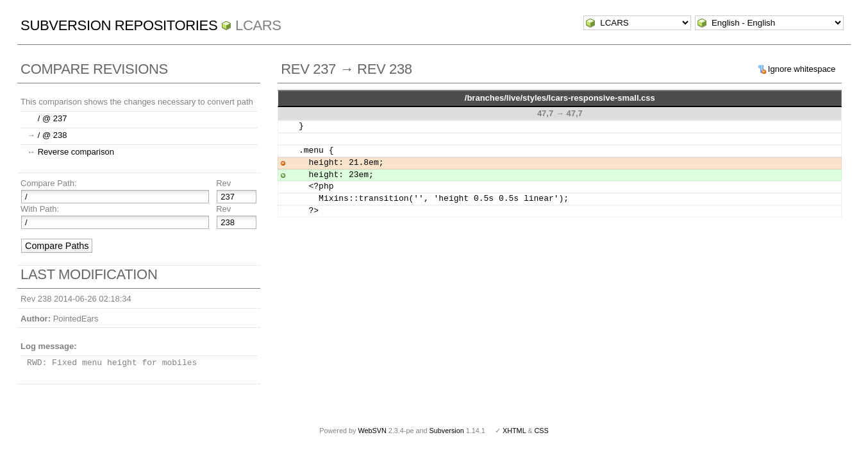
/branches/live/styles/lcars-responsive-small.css (560, 98)
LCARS (258, 25)
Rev (223, 183)
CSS (542, 431)
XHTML (514, 431)
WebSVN (372, 431)
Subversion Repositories (119, 25)
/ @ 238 (53, 135)
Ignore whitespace (802, 69)
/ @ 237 (53, 118)
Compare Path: (48, 183)
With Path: (40, 209)
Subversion (447, 431)
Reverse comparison (76, 152)
